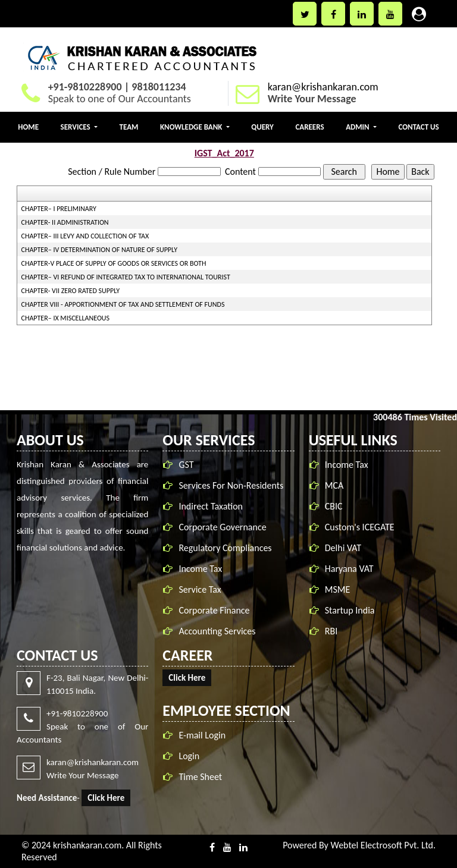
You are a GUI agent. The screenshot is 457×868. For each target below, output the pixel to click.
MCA (334, 483)
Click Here (104, 798)
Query (262, 127)
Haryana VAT (349, 566)
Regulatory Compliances (227, 548)
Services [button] (76, 127)
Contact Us (418, 127)
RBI (331, 629)
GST (188, 465)
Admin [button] (358, 127)
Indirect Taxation (213, 506)
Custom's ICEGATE (360, 525)
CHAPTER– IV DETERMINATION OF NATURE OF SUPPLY (99, 250)
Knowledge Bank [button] (192, 127)
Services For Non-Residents (233, 485)
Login (187, 756)
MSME (338, 587)
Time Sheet (198, 777)
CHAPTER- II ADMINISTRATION (65, 222)
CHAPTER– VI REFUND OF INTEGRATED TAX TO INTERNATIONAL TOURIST (126, 277)
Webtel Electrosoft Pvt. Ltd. (383, 845)
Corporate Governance (225, 527)
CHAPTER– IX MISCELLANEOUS (66, 318)
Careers (309, 127)
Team (129, 127)
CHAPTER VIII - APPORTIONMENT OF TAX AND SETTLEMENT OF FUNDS (123, 304)
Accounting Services (219, 631)
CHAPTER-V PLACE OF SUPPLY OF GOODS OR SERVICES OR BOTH (114, 263)
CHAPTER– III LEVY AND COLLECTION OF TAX (85, 236)
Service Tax (202, 589)
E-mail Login (200, 735)
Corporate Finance (216, 610)
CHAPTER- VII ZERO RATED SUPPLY (71, 291)
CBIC (334, 504)
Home (28, 127)
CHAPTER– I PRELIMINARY (59, 209)
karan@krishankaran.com (323, 87)
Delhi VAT (343, 545)
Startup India (350, 608)
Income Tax (203, 569)
